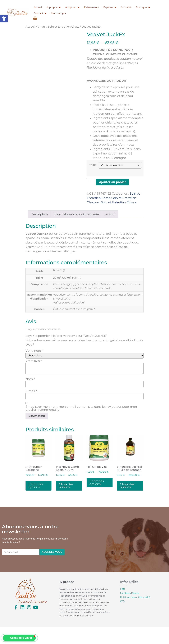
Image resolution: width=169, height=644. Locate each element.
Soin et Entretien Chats (63, 27)
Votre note (34, 351)
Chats (42, 27)
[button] (4, 19)
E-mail (31, 391)
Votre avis (34, 361)
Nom (30, 379)
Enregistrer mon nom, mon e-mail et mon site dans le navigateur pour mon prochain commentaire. (81, 408)
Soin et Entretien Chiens (119, 202)
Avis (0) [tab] (110, 214)
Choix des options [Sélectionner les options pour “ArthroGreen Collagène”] (36, 486)
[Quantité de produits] (91, 182)
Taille (93, 165)
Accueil (30, 27)
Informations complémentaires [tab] (76, 214)
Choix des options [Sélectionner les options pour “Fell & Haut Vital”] (97, 483)
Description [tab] (39, 214)
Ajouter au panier (112, 182)
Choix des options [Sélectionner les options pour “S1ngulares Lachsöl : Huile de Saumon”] (127, 486)
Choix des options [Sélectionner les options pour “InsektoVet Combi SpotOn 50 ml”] (66, 486)
